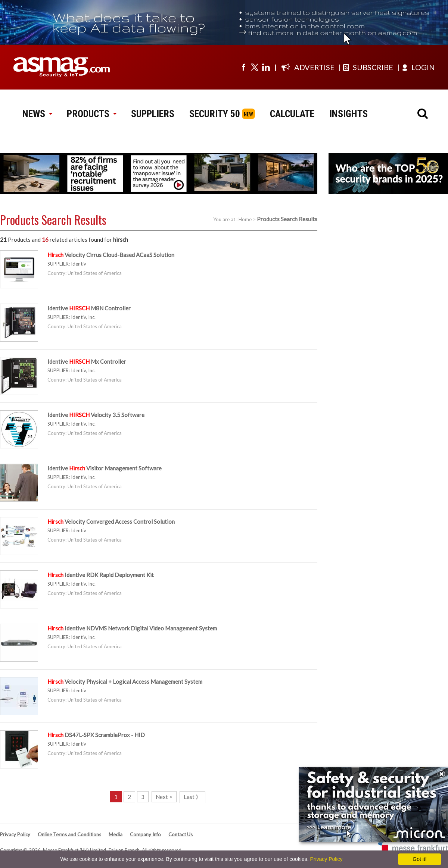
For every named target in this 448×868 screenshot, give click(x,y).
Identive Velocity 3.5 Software (96, 415)
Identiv (79, 264)
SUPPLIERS (153, 114)
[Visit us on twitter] (255, 67)
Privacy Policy (15, 834)
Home (245, 219)
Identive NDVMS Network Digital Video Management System (132, 628)
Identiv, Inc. (83, 317)
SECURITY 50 (215, 114)
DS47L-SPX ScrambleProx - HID (96, 735)
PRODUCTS (91, 114)
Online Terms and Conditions (69, 834)
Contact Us (181, 834)
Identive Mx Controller (87, 361)
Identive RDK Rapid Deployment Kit (101, 575)
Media (116, 834)
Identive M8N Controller (89, 308)
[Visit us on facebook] (243, 67)
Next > (164, 797)
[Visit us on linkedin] (266, 67)
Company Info (145, 834)
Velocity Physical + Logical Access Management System (125, 681)
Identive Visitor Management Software (105, 468)
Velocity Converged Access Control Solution (111, 521)
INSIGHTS (349, 114)
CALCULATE (292, 114)
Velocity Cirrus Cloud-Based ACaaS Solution (111, 255)
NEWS (37, 114)
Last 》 (192, 797)
